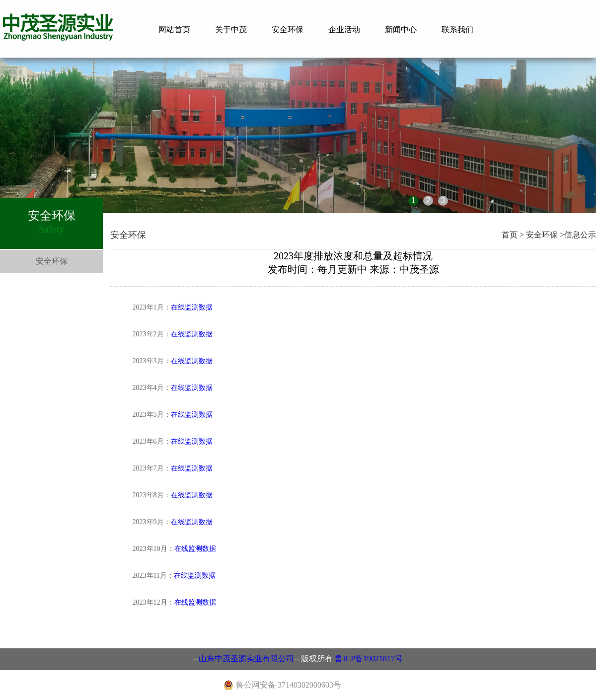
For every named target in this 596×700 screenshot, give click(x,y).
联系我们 (457, 30)
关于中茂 (231, 30)
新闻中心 (401, 30)
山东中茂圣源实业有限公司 (246, 659)
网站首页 (174, 30)
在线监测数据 (192, 307)
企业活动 (344, 30)
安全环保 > (545, 235)
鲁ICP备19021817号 (369, 659)
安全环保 (288, 30)
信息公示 (580, 235)
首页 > (513, 235)
